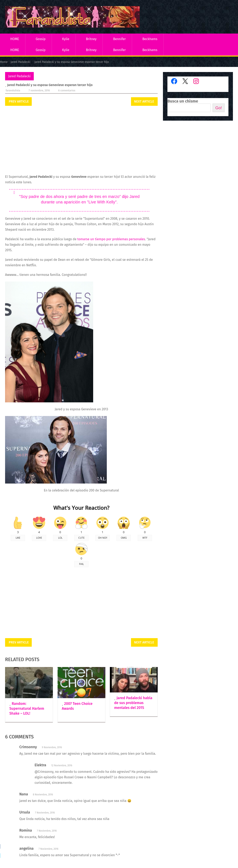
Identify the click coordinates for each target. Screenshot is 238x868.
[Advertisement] (81, 140)
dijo (125, 197)
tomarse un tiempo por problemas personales (111, 239)
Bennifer (119, 39)
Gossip (40, 39)
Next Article (144, 101)
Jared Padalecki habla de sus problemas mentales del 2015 (133, 703)
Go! (218, 108)
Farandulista (13, 90)
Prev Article (19, 101)
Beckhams (150, 39)
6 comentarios (67, 90)
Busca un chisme (183, 101)
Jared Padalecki (19, 76)
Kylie (66, 39)
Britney (91, 39)
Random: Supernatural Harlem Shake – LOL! (27, 709)
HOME (15, 39)
